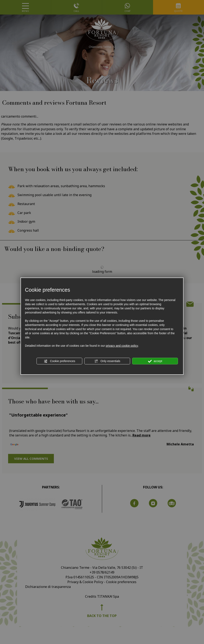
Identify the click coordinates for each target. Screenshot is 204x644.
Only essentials (107, 361)
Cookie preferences (59, 361)
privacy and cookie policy (122, 346)
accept (155, 361)
